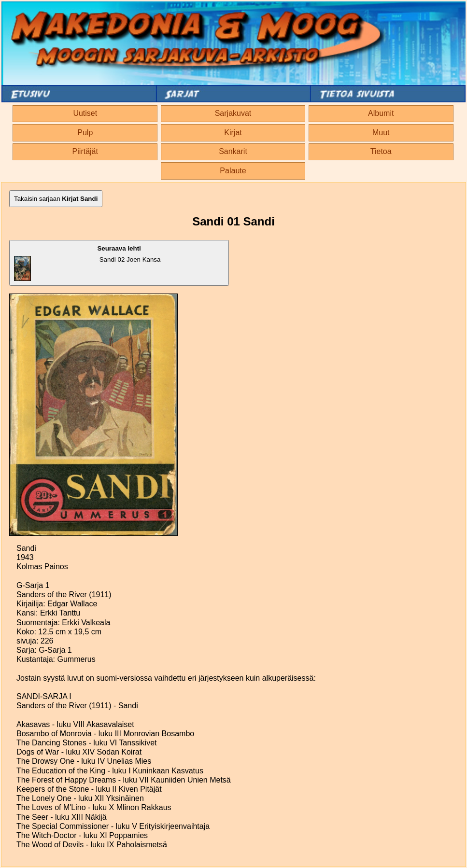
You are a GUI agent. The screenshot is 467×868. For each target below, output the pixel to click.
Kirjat (233, 133)
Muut (381, 133)
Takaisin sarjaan (56, 199)
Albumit (381, 113)
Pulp (85, 133)
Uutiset (85, 113)
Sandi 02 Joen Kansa (87, 263)
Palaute (233, 171)
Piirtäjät (85, 151)
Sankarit (233, 151)
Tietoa (381, 151)
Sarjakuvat (233, 113)
